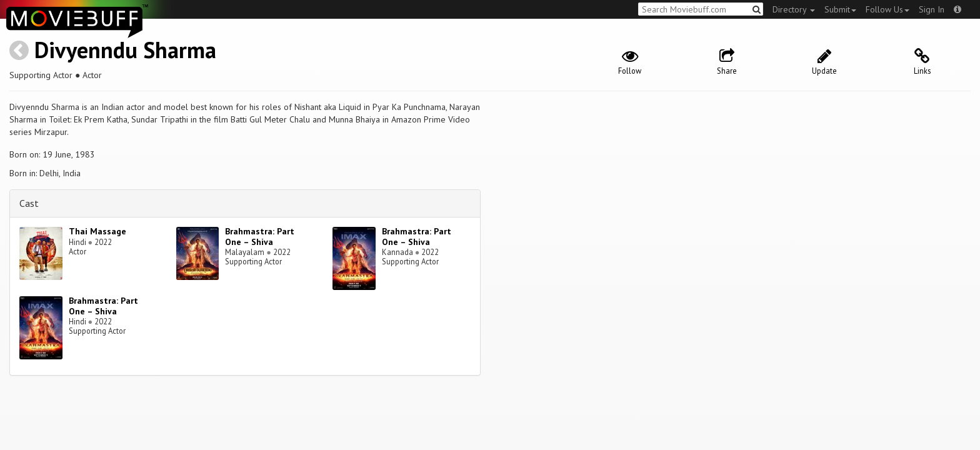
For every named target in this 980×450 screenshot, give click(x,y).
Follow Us (887, 9)
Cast (29, 203)
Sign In (932, 9)
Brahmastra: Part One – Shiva (260, 237)
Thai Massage (97, 231)
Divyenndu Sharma (125, 50)
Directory (794, 9)
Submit (840, 9)
